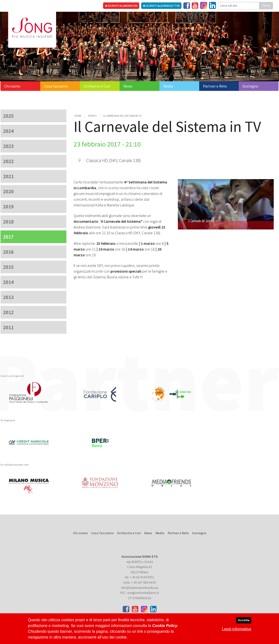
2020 (8, 191)
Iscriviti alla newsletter (161, 6)
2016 (8, 252)
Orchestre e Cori (97, 86)
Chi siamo (12, 86)
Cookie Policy (165, 626)
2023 (8, 146)
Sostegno (250, 86)
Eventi (92, 116)
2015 (8, 267)
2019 (8, 207)
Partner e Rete (215, 86)
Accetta (244, 620)
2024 (8, 131)
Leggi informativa (237, 629)
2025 (8, 116)
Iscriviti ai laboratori (121, 6)
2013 (8, 297)
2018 (8, 222)
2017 (8, 237)
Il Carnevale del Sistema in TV (122, 116)
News (128, 86)
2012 (8, 312)
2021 (8, 176)
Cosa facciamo (56, 86)
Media (168, 86)
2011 (8, 327)
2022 (8, 161)
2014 (8, 282)
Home (78, 116)
